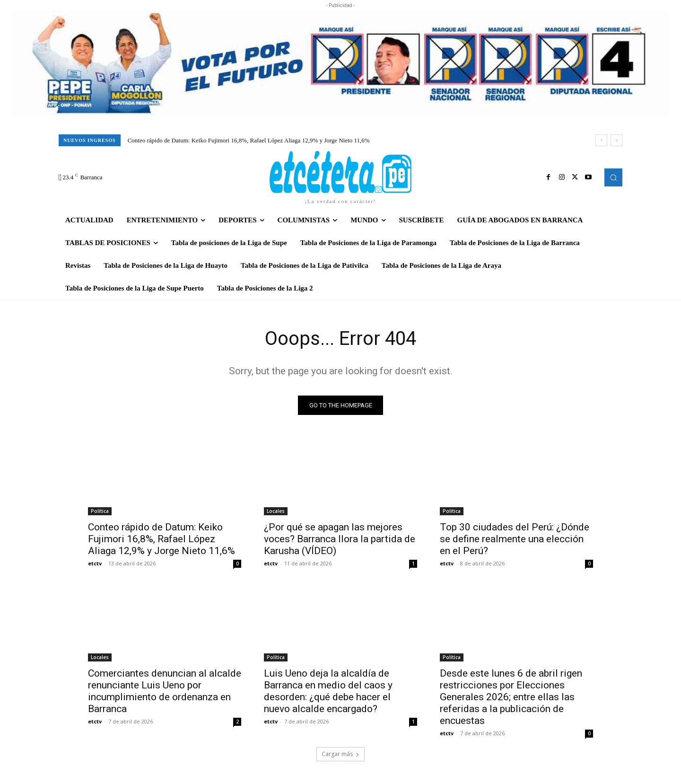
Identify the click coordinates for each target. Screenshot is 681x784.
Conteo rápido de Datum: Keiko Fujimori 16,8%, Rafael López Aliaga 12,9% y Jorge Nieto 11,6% (249, 140)
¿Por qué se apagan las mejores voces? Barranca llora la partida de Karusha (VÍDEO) (340, 539)
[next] (616, 140)
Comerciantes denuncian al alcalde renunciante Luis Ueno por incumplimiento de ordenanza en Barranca (165, 691)
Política (100, 511)
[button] (613, 177)
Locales (276, 511)
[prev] (601, 140)
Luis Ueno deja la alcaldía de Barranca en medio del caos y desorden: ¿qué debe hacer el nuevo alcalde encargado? (328, 691)
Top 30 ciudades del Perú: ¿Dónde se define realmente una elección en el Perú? (515, 539)
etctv (95, 563)
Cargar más (340, 754)
